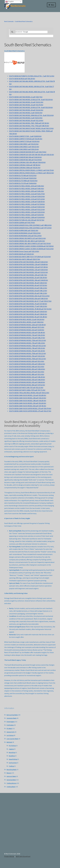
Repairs (9, 773)
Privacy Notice (9, 856)
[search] (32, 32)
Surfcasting (13, 763)
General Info (11, 732)
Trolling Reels (11, 787)
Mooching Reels (12, 770)
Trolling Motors (11, 783)
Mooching (12, 752)
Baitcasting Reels (12, 715)
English (10, 2)
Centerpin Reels (12, 718)
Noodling (12, 756)
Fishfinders (10, 725)
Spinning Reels (11, 780)
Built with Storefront (23, 856)
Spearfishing (13, 759)
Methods (9, 742)
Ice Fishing (10, 735)
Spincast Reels (11, 776)
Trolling (11, 766)
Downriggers (11, 722)
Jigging (11, 749)
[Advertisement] (30, 824)
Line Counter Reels (12, 739)
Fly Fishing (12, 746)
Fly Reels (9, 729)
